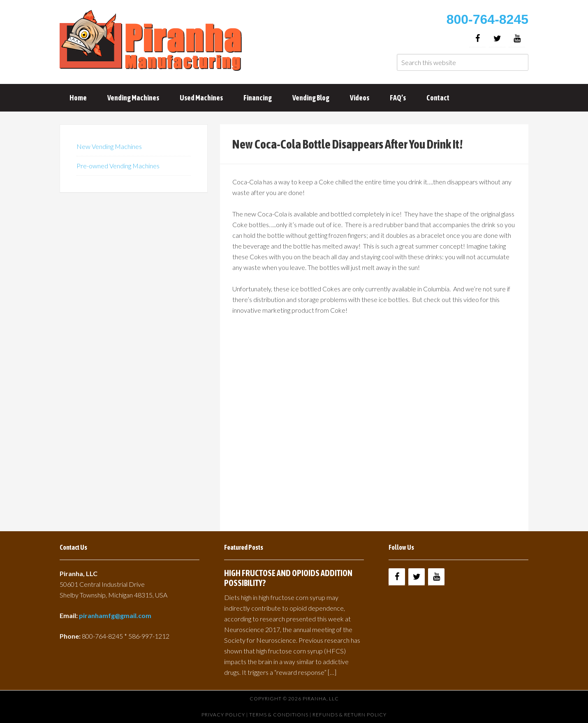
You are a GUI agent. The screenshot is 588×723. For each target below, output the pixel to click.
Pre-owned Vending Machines (118, 166)
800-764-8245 (487, 19)
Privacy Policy (223, 715)
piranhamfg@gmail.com (115, 615)
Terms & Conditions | (281, 715)
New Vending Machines (109, 146)
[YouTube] (517, 38)
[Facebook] (477, 38)
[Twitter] (497, 38)
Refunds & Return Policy (350, 715)
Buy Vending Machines (152, 41)
